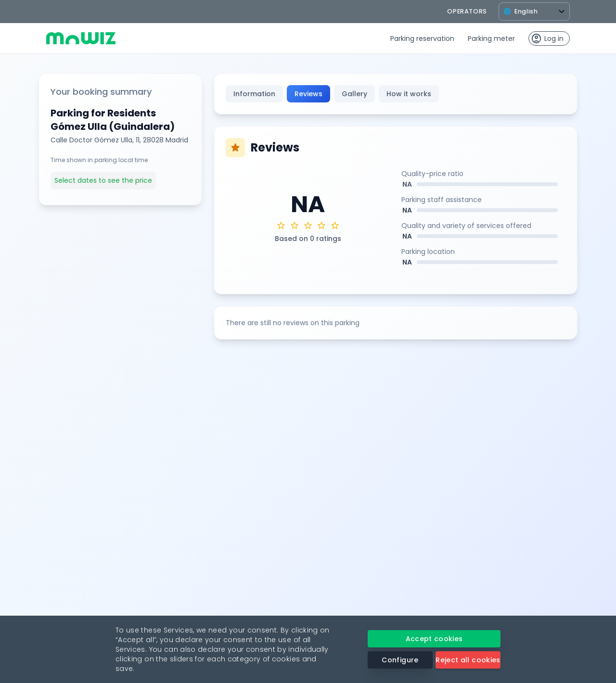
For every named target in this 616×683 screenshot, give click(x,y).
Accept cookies (434, 639)
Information (254, 94)
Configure (400, 660)
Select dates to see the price (103, 180)
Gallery (354, 94)
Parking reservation (422, 38)
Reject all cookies (468, 660)
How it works (409, 94)
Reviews (308, 94)
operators (467, 11)
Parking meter (491, 38)
